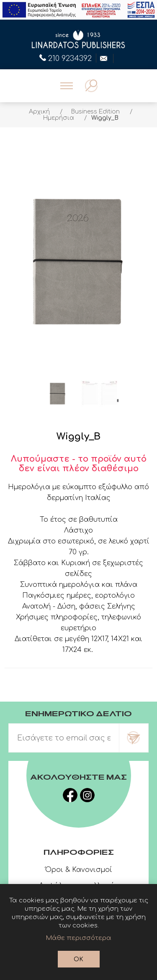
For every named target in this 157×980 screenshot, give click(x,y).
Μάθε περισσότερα (79, 938)
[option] (58, 394)
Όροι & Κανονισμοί (79, 870)
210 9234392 (66, 58)
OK (78, 959)
